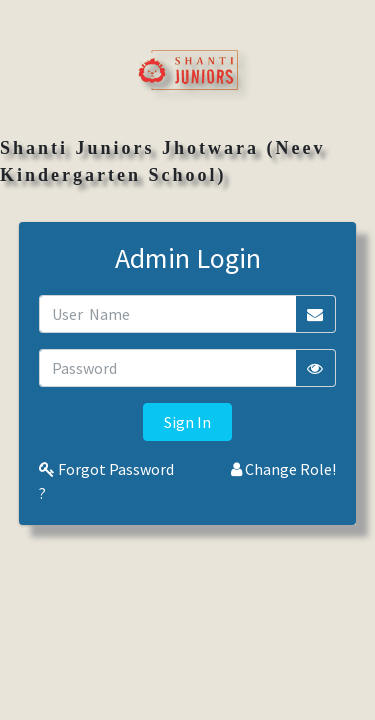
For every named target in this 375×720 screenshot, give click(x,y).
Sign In (187, 422)
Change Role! (283, 469)
